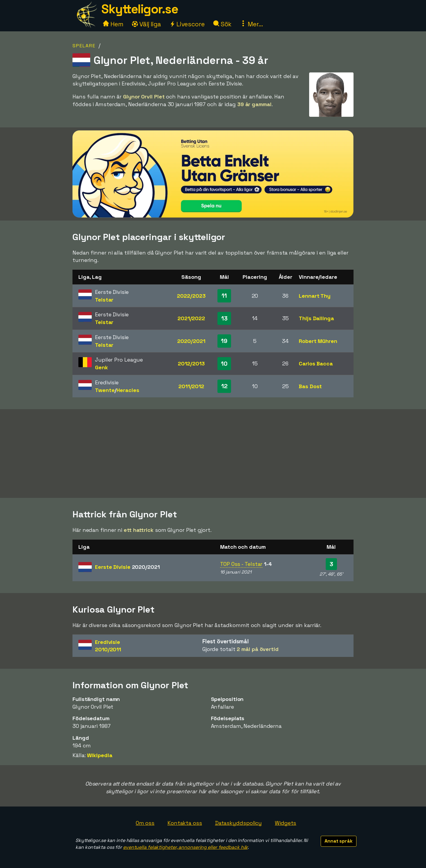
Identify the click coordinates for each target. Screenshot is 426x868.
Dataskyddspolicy (238, 823)
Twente (105, 390)
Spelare (84, 46)
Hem (113, 24)
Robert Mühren (318, 341)
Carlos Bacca (316, 363)
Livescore (187, 24)
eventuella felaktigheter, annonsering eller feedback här (185, 847)
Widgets (285, 823)
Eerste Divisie (127, 567)
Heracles (128, 390)
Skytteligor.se (140, 9)
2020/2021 (191, 341)
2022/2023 (191, 296)
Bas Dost (310, 386)
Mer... (251, 24)
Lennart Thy (315, 296)
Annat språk (339, 841)
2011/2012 (191, 386)
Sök (223, 24)
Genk (101, 367)
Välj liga (146, 24)
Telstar (104, 300)
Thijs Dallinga (316, 318)
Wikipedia (100, 755)
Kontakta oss (185, 823)
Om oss (145, 823)
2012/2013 (191, 363)
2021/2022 (191, 318)
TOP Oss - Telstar (241, 564)
